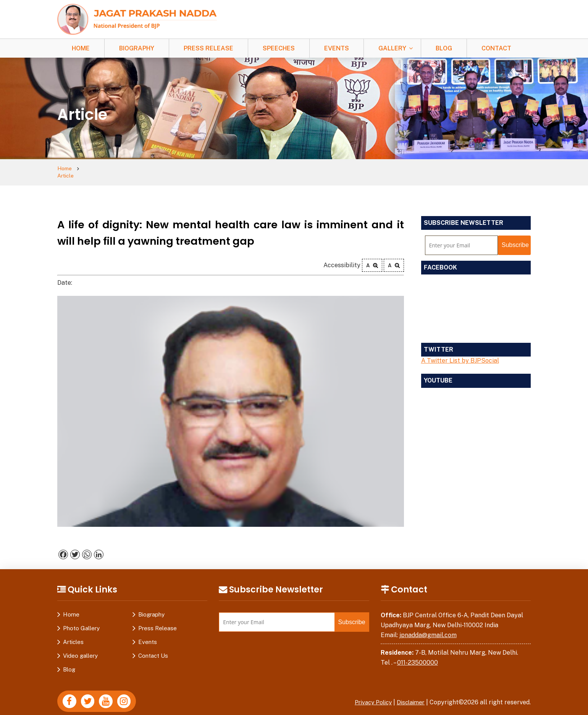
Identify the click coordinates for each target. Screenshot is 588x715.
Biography (137, 48)
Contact (496, 48)
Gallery (392, 48)
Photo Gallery (81, 622)
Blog (444, 48)
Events (337, 48)
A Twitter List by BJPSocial (460, 354)
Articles (73, 635)
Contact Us (153, 649)
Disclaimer (409, 696)
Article (94, 169)
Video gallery (80, 649)
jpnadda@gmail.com (428, 628)
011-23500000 (418, 656)
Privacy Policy (368, 696)
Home (81, 48)
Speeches (279, 48)
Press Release (208, 48)
